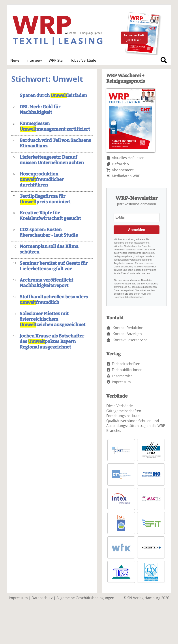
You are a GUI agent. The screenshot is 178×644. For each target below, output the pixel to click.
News (15, 60)
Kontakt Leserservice (130, 340)
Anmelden (136, 230)
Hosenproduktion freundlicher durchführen (42, 180)
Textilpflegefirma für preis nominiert (45, 199)
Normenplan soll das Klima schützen (49, 249)
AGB (143, 294)
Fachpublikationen (127, 370)
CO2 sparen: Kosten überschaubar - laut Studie (49, 232)
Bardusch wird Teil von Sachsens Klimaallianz (55, 143)
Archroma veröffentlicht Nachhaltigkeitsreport (46, 283)
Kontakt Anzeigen (127, 334)
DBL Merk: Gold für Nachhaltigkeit (40, 110)
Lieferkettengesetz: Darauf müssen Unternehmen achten (52, 160)
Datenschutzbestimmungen (128, 297)
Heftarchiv (120, 164)
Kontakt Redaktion (128, 328)
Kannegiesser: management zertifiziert (55, 126)
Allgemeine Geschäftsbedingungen (85, 598)
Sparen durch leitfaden (53, 96)
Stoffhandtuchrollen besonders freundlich (54, 300)
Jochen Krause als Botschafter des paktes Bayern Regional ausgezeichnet (52, 342)
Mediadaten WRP (126, 176)
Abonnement (123, 170)
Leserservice (122, 376)
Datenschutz (42, 598)
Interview (34, 60)
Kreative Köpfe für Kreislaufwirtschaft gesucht (50, 216)
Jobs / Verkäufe (84, 60)
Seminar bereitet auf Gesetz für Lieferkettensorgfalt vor (54, 266)
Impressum (121, 382)
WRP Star (56, 60)
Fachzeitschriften (126, 364)
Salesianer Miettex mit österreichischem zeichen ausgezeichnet (52, 319)
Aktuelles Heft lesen (128, 158)
